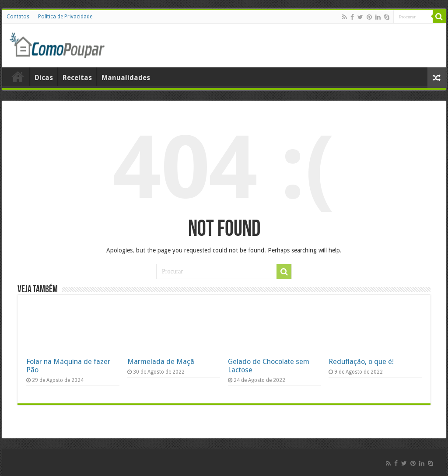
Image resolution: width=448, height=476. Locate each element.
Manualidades (126, 78)
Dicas (44, 78)
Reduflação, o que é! (361, 362)
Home (18, 77)
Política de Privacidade (65, 17)
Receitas (77, 78)
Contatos (18, 17)
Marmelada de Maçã (161, 362)
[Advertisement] (337, 45)
